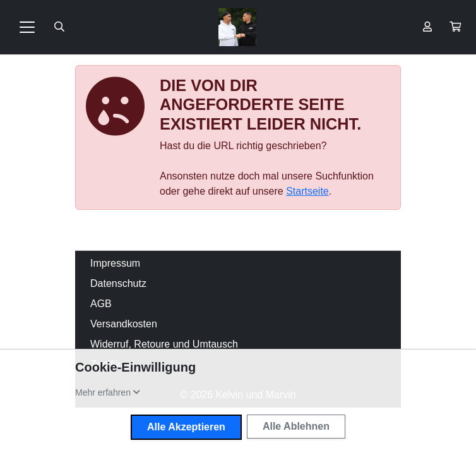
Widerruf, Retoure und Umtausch (164, 344)
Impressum (115, 263)
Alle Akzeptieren (186, 427)
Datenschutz (118, 283)
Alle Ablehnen (296, 426)
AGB (101, 304)
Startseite (307, 191)
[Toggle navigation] (27, 27)
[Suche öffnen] (59, 27)
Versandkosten (124, 324)
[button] (455, 27)
